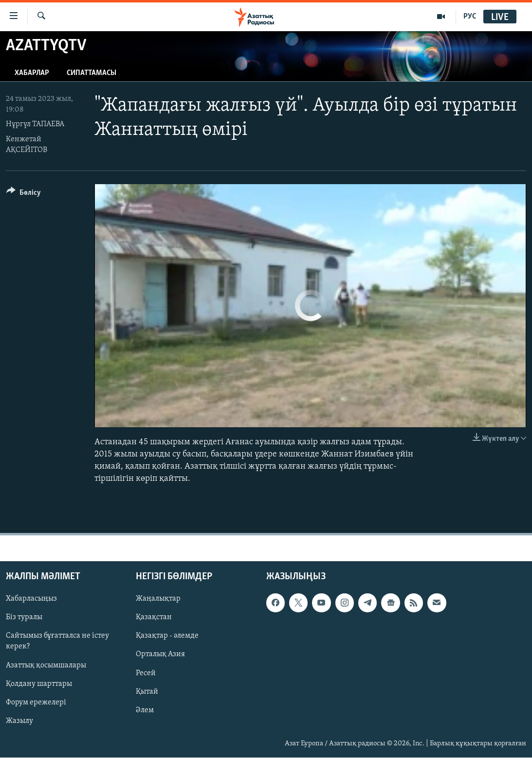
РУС (470, 17)
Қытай (147, 692)
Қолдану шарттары (39, 684)
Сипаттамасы (92, 73)
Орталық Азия (160, 655)
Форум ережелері (36, 702)
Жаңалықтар (158, 599)
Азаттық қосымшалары (46, 665)
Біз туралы (24, 618)
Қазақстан (154, 618)
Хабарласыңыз (31, 599)
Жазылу (19, 721)
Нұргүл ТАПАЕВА (35, 124)
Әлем (145, 710)
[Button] (24, 194)
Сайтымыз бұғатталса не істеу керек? (57, 642)
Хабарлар (32, 73)
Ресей (146, 673)
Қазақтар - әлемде (167, 636)
